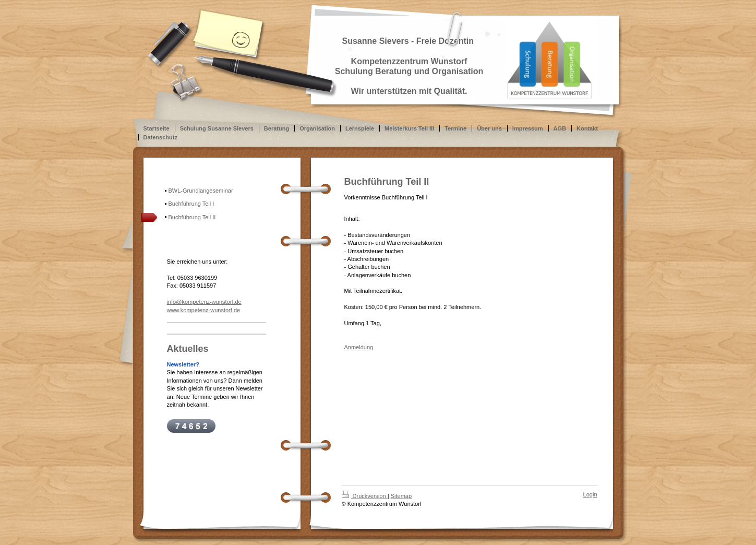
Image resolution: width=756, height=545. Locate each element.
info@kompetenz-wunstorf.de (204, 302)
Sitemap (401, 496)
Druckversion (365, 496)
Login (590, 494)
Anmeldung (359, 347)
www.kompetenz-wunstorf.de (204, 310)
